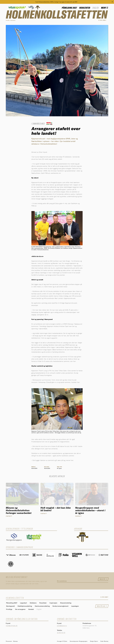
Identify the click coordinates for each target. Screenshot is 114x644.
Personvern (9, 641)
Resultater (85, 8)
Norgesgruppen (83, 641)
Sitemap (15, 641)
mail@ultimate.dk (12, 626)
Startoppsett (10, 606)
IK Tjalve (65, 641)
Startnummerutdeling (42, 606)
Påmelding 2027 (69, 8)
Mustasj (106, 641)
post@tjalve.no (62, 626)
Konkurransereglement (60, 606)
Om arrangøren (20, 609)
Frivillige (9, 609)
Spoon (96, 641)
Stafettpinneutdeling (25, 606)
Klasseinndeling (66, 603)
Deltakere (33, 603)
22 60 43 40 (61, 633)
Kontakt (31, 609)
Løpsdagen (75, 606)
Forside (8, 20)
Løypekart (23, 603)
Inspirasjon (13, 20)
